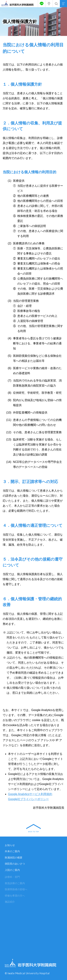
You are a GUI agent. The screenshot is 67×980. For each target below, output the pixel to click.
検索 (56, 3)
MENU (62, 1)
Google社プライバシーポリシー (28, 799)
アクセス (48, 3)
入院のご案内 (12, 871)
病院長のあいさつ (15, 865)
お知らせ (10, 846)
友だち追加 (41, 3)
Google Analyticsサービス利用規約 (30, 794)
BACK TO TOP (33, 828)
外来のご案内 (12, 852)
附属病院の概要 (14, 858)
